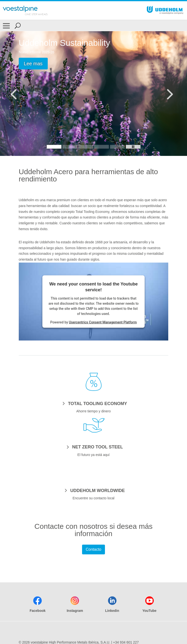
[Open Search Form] (18, 26)
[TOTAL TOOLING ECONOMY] (93, 403)
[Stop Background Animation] (133, 147)
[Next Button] (169, 94)
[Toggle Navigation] (6, 26)
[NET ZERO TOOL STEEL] (93, 447)
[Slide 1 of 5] (93, 94)
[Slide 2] (70, 147)
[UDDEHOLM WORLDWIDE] (93, 490)
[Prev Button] (18, 94)
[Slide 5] (117, 147)
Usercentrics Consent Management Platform (103, 322)
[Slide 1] (54, 147)
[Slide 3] (86, 147)
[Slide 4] (102, 147)
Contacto (93, 549)
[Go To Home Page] (25, 10)
